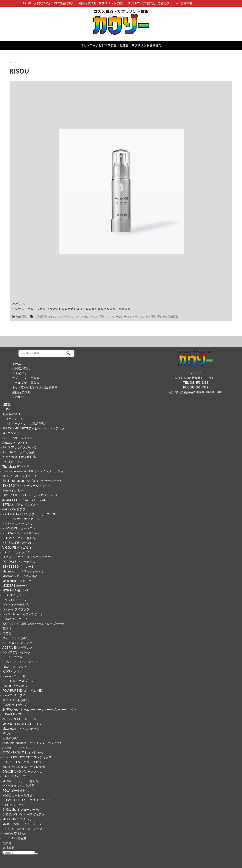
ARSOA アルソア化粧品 (18, 452)
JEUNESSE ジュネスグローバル (24, 500)
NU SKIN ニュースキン (18, 524)
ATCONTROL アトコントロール (24, 752)
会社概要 (186, 3)
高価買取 (173, 317)
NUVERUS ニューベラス (19, 528)
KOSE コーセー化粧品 (17, 795)
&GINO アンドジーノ (17, 652)
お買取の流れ (43, 3)
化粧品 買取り (87, 3)
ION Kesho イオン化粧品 (19, 457)
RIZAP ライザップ (15, 705)
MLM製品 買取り (65, 3)
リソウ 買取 (98, 317)
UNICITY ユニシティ (16, 600)
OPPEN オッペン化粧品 (18, 786)
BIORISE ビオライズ (16, 552)
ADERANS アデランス (18, 648)
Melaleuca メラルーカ (17, 581)
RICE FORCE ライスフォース (22, 829)
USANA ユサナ (12, 595)
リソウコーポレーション (120, 317)
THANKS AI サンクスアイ (20, 476)
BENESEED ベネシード (18, 567)
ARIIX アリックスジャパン (20, 447)
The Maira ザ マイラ (16, 467)
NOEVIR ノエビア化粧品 (19, 538)
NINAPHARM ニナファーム (21, 519)
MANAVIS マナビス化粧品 (20, 576)
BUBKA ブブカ (12, 657)
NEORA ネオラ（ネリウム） (21, 533)
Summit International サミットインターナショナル (36, 471)
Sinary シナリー (13, 490)
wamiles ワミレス (14, 833)
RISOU (52, 317)
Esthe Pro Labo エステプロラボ (24, 767)
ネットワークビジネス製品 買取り (35, 387)
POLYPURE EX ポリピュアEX (23, 691)
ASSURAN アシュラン (18, 438)
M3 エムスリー (12, 433)
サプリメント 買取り (112, 3)
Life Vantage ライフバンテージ (23, 614)
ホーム (16, 364)
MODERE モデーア (15, 586)
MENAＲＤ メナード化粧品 (21, 781)
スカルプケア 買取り (142, 3)
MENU (7, 405)
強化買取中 (23, 317)
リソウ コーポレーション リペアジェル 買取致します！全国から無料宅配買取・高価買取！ (73, 309)
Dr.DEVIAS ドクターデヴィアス (24, 814)
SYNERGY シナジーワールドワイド (26, 486)
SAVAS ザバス (12, 714)
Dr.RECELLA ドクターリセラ (22, 762)
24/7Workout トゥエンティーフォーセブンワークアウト (40, 710)
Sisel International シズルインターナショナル (33, 481)
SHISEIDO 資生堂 (14, 838)
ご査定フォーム (168, 3)
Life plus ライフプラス (17, 609)
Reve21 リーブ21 (14, 695)
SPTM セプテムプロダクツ (20, 505)
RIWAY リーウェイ (15, 619)
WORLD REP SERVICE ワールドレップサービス (35, 624)
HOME (28, 3)
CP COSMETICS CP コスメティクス (27, 757)
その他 (7, 633)
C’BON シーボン (13, 805)
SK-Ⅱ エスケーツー (16, 776)
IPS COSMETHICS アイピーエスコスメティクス (35, 428)
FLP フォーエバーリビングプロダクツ (28, 557)
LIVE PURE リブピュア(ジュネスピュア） (31, 495)
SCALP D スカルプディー (20, 681)
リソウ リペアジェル (78, 317)
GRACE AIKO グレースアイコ (22, 772)
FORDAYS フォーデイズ (19, 562)
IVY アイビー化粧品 (16, 605)
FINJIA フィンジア (15, 667)
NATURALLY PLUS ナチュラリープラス (29, 514)
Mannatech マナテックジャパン (24, 571)
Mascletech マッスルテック (21, 729)
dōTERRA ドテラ (14, 509)
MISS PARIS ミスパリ (17, 819)
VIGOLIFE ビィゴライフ (19, 548)
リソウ (61, 317)
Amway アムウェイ (15, 443)
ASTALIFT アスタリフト (19, 748)
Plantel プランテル (15, 686)
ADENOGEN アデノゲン (19, 643)
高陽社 (7, 629)
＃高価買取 (41, 317)
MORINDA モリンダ (16, 590)
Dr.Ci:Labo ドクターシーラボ (22, 810)
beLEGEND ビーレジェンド (21, 719)
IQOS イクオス (13, 671)
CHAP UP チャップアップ (20, 662)
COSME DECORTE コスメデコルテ (26, 800)
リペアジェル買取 (145, 317)
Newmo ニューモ (14, 676)
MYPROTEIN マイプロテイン (22, 724)
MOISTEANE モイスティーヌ (22, 824)
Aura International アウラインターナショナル (33, 743)
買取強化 (162, 317)
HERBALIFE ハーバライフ (20, 543)
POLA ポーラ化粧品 (16, 791)
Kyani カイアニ (13, 462)
